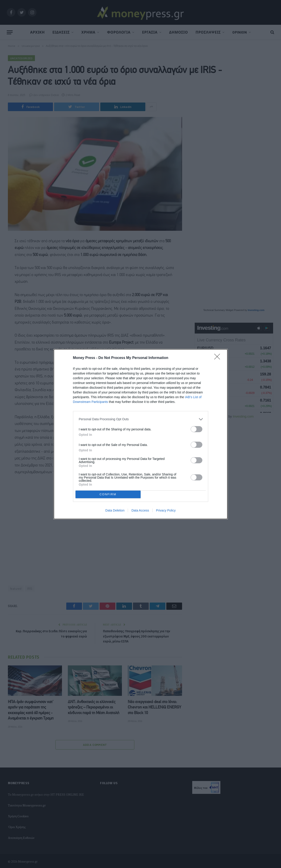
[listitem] (141, 419)
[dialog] (141, 434)
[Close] (219, 358)
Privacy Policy (166, 510)
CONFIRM (108, 494)
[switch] (196, 429)
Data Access (140, 510)
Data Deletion (115, 510)
